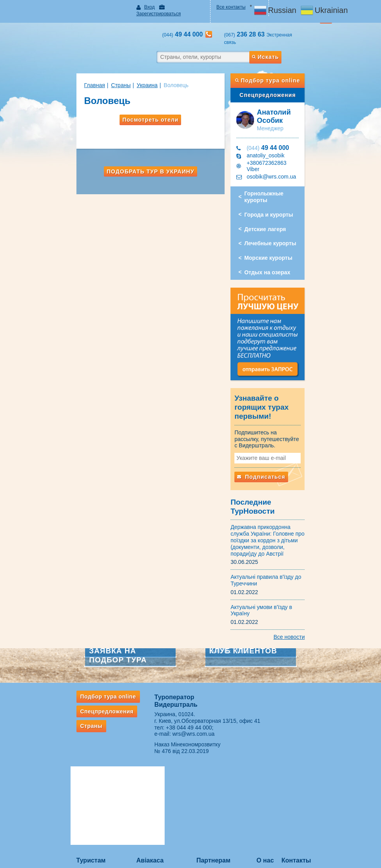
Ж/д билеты (136, 775)
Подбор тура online (286, 66)
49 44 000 (277, 134)
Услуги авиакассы (142, 755)
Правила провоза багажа (77, 816)
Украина (120, 71)
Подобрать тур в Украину (142, 157)
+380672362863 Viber (283, 149)
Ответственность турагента (226, 797)
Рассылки (60, 771)
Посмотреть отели (141, 106)
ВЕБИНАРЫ (210, 755)
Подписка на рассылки (221, 775)
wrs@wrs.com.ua (185, 693)
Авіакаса (137, 743)
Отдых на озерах (276, 246)
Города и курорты (278, 188)
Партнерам (213, 743)
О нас (279, 743)
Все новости (316, 596)
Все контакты (236, 7)
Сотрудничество (214, 765)
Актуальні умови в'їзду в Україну (281, 572)
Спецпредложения (286, 81)
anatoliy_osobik (275, 141)
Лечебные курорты (279, 217)
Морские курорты (277, 232)
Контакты (315, 743)
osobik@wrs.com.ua (280, 157)
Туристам (64, 743)
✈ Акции (132, 765)
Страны (94, 71)
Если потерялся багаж (74, 827)
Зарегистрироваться (177, 7)
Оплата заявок (212, 786)
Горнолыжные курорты (285, 174)
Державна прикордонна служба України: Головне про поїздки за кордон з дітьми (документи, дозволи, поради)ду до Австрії (280, 509)
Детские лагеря (274, 203)
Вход (136, 7)
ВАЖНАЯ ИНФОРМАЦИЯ (224, 807)
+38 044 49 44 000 (180, 686)
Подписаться (270, 458)
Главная (68, 71)
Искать (287, 43)
